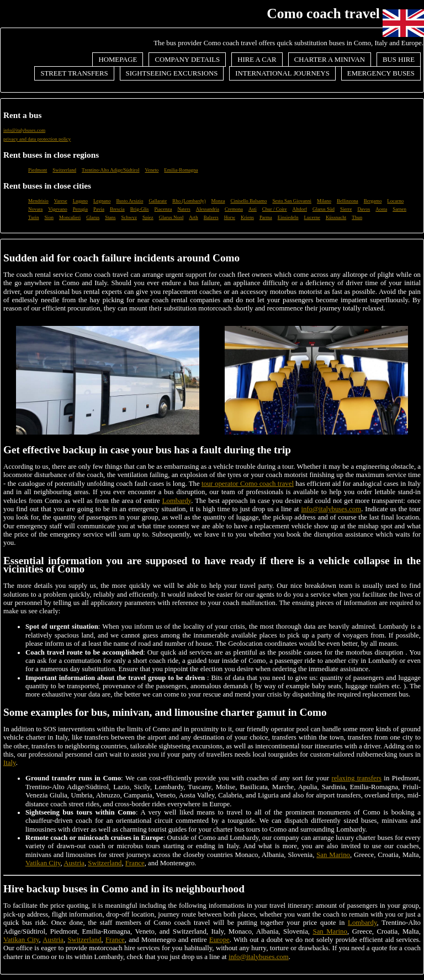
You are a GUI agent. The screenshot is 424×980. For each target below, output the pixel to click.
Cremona (234, 209)
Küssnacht (336, 217)
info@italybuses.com (24, 130)
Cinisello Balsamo (248, 201)
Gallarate (158, 201)
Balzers (211, 217)
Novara (35, 209)
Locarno (395, 201)
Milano (324, 201)
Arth (193, 217)
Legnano (102, 201)
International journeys (282, 73)
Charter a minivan (330, 60)
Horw (230, 217)
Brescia (117, 209)
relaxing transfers (356, 778)
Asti (253, 209)
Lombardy (177, 501)
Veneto (152, 170)
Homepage (118, 60)
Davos (364, 209)
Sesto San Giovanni (292, 201)
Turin (34, 217)
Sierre (346, 209)
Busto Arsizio (129, 201)
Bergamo (373, 201)
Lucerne (312, 217)
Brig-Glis (140, 209)
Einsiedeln (288, 217)
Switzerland (64, 170)
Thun (357, 217)
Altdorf (300, 209)
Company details (187, 60)
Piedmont (38, 170)
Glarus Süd (324, 209)
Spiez (148, 217)
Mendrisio (38, 201)
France (135, 863)
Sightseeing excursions (172, 73)
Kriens (247, 217)
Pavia (99, 209)
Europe (219, 940)
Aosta (381, 209)
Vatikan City (43, 863)
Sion (49, 217)
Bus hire (399, 60)
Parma (266, 217)
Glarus (93, 217)
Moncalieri (70, 217)
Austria (74, 863)
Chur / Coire (275, 209)
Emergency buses (381, 73)
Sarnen (399, 209)
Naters (184, 209)
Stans (110, 217)
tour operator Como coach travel (248, 484)
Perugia (80, 209)
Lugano (80, 201)
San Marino (333, 855)
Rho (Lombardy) (189, 201)
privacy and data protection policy (37, 139)
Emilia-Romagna (181, 170)
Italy (10, 763)
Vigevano (57, 209)
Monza (218, 201)
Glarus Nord (171, 217)
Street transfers (74, 73)
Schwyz (129, 217)
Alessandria (208, 209)
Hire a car (257, 60)
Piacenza (163, 209)
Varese (61, 201)
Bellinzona (348, 201)
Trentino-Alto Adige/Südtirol (110, 170)
